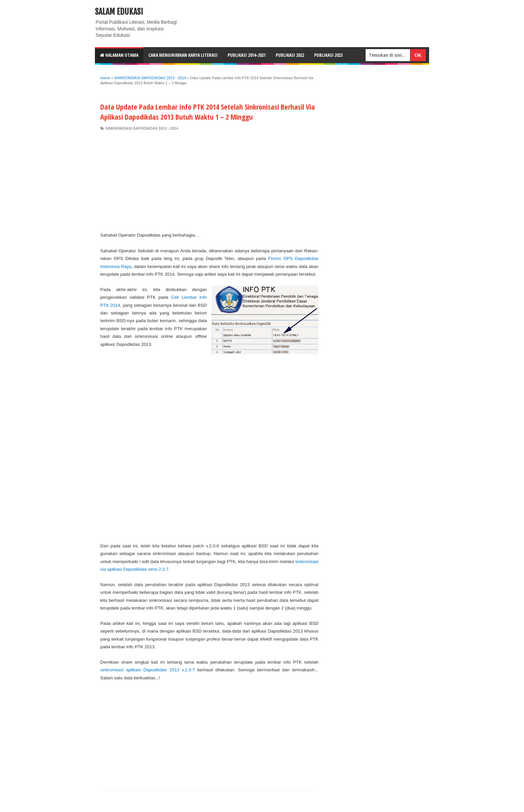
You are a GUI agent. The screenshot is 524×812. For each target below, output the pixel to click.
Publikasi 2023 (328, 55)
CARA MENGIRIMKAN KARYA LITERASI (183, 55)
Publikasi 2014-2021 (247, 55)
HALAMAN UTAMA (119, 55)
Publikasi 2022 (290, 55)
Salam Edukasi (119, 12)
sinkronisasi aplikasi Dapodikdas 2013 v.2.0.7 (148, 670)
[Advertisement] (209, 181)
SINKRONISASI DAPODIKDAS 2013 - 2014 (142, 128)
